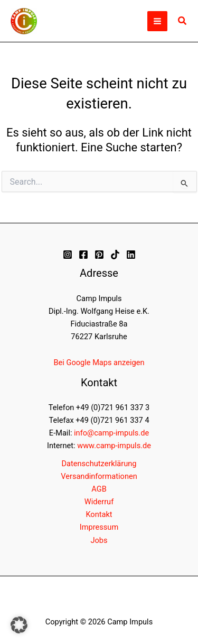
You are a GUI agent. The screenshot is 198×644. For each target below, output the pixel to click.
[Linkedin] (131, 255)
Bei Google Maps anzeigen (99, 362)
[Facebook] (83, 255)
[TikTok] (115, 255)
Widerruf (99, 502)
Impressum (99, 527)
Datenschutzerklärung (99, 464)
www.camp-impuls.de (114, 446)
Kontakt (99, 514)
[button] (183, 21)
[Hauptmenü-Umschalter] (157, 21)
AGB (99, 489)
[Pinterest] (99, 255)
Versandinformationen (99, 476)
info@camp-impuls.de (111, 433)
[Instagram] (68, 255)
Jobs (99, 540)
